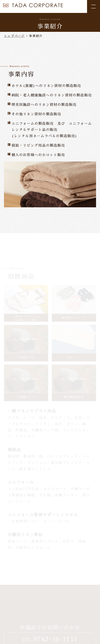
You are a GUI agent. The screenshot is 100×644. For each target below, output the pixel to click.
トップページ (14, 36)
